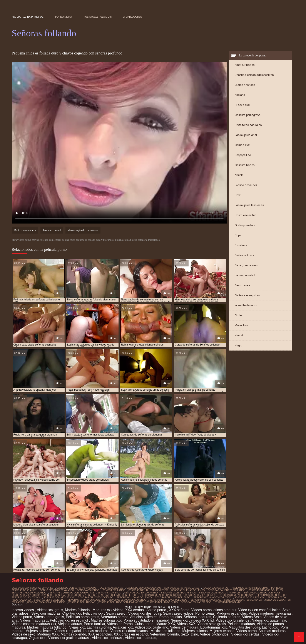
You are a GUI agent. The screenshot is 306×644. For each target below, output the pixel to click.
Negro (238, 345)
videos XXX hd (202, 620)
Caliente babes (245, 165)
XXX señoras (179, 610)
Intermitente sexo (246, 305)
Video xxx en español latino (259, 610)
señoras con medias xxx (59, 597)
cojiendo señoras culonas (182, 588)
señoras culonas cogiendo (96, 597)
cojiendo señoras (111, 588)
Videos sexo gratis (212, 624)
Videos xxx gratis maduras (69, 638)
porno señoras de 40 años (57, 590)
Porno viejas (205, 613)
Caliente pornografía (248, 115)
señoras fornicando (228, 602)
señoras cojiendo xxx (26, 597)
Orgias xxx (38, 638)
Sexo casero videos (178, 613)
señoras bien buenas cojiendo (148, 590)
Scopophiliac (243, 155)
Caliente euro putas (247, 295)
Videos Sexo (252, 617)
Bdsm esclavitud (246, 215)
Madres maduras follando (47, 627)
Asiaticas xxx (123, 627)
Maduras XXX (48, 634)
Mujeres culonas (195, 631)
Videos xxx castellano (152, 627)
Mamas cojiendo (73, 634)
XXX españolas (100, 634)
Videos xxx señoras (107, 638)
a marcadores (133, 17)
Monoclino (241, 325)
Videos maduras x (34, 620)
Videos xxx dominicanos (130, 631)
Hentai (239, 335)
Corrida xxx (242, 145)
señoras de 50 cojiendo (49, 600)
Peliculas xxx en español (69, 620)
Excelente (241, 245)
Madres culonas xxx (106, 620)
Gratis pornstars (245, 225)
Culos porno (145, 624)
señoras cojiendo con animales (220, 593)
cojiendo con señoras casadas (76, 588)
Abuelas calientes (144, 617)
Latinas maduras (96, 631)
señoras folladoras (82, 602)
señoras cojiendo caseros (178, 593)
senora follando (114, 590)
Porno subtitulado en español (146, 620)
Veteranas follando (165, 634)
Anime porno (157, 610)
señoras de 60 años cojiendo (128, 600)
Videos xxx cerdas (246, 634)
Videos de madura (184, 627)
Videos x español (68, 631)
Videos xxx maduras (140, 638)
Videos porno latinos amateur (214, 610)
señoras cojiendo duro (201, 595)
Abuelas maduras (272, 631)
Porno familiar (95, 624)
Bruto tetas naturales (248, 125)
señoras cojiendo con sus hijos (161, 595)
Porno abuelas (170, 617)
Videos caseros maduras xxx (34, 624)
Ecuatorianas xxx (214, 627)
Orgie (238, 315)
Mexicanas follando (165, 631)
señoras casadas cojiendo (266, 590)
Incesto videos (23, 610)
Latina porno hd (245, 275)
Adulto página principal (28, 17)
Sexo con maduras (46, 613)
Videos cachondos (215, 634)
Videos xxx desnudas (145, 613)
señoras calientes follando (227, 590)
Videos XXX (186, 624)
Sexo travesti (243, 285)
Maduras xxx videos (108, 610)
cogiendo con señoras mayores (33, 588)
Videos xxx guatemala (269, 620)
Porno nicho (64, 17)
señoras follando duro (162, 602)
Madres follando (78, 610)
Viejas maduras (70, 624)
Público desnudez (246, 185)
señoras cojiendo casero (141, 593)
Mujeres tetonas (222, 631)
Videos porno (22, 617)
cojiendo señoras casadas (144, 588)
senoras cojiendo (109, 593)
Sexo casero (116, 613)
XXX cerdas (135, 610)
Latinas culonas (99, 627)
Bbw (238, 195)
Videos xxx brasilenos (233, 620)
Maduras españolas (232, 613)
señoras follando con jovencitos (121, 602)
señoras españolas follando (46, 602)
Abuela (239, 175)
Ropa (238, 235)
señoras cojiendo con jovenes (32, 595)
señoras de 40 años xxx (249, 597)
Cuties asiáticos (245, 85)
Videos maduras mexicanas (271, 613)
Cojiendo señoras (227, 617)
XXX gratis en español (131, 634)
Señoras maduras (197, 617)
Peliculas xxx (94, 613)
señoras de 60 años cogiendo (87, 600)
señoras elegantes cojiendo (243, 600)
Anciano (240, 95)
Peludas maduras (241, 624)
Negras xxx (180, 620)
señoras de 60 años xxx (206, 600)
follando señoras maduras (250, 588)
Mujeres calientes (39, 631)
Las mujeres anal (246, 135)
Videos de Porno (120, 624)
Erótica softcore (245, 255)
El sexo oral (242, 105)
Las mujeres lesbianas (249, 205)
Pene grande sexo (246, 265)
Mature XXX (166, 624)
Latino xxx (270, 627)
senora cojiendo (88, 590)
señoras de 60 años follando (168, 600)
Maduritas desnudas (244, 627)
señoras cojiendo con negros (75, 595)
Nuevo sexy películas (98, 17)
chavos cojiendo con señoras (83, 230)
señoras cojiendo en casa (237, 595)
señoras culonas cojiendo (134, 597)
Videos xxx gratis (50, 610)
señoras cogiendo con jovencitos (72, 593)
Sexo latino (189, 634)
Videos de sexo (24, 634)
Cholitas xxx (72, 613)
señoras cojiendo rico (272, 595)
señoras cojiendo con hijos (262, 593)
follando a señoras (215, 588)
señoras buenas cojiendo (188, 590)
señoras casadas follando (29, 593)
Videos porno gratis (49, 617)
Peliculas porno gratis (83, 617)
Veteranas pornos (115, 617)
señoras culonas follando (173, 597)
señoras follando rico (196, 602)
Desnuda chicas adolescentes (254, 75)
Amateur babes (245, 65)
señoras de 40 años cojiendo (212, 597)
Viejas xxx (77, 627)
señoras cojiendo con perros (118, 595)
